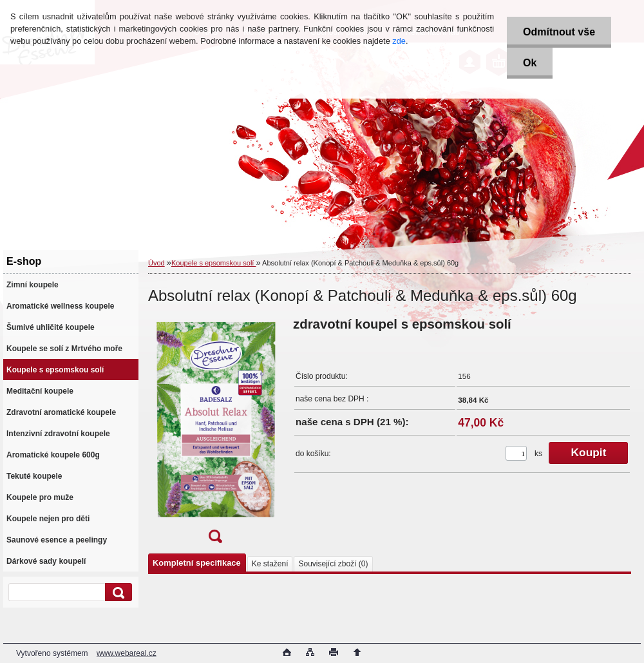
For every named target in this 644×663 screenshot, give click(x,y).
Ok (530, 63)
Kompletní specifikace (197, 563)
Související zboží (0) (333, 564)
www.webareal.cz (127, 653)
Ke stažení (270, 564)
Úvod (156, 263)
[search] (117, 592)
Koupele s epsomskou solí (213, 263)
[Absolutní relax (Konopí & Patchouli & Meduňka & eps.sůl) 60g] (215, 434)
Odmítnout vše (559, 32)
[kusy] (516, 453)
